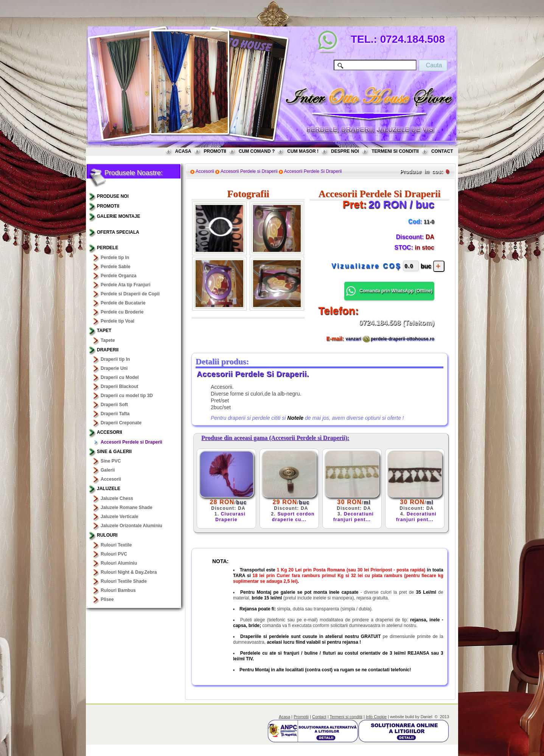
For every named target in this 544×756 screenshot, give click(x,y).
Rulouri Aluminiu (119, 563)
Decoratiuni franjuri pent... (354, 517)
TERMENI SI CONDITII (395, 151)
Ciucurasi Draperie (230, 517)
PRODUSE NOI (113, 196)
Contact (319, 717)
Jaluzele (109, 489)
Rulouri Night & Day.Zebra (129, 572)
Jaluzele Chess (117, 498)
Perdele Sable (116, 267)
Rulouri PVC (114, 554)
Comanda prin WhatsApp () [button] (389, 291)
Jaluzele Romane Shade (127, 508)
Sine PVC (111, 461)
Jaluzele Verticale (119, 517)
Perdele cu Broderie (122, 312)
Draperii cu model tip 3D (127, 396)
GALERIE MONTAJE (118, 216)
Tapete (108, 340)
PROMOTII (215, 151)
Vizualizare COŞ (366, 266)
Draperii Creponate (121, 423)
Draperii (108, 350)
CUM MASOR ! (303, 151)
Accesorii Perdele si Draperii (131, 442)
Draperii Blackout (119, 387)
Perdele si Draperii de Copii (130, 294)
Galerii (108, 470)
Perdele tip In (115, 258)
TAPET (104, 331)
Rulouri (107, 535)
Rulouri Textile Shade (124, 581)
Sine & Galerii (114, 452)
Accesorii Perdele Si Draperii (313, 171)
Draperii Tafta (115, 414)
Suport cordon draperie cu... (293, 517)
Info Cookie (376, 717)
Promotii (301, 717)
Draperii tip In (115, 359)
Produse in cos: (421, 171)
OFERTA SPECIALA (118, 232)
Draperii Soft (114, 405)
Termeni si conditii (346, 717)
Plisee (107, 599)
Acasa (284, 717)
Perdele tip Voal (117, 321)
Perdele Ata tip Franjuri (126, 285)
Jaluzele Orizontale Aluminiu (131, 526)
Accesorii (110, 432)
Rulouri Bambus (118, 590)
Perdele (108, 248)
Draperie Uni (114, 368)
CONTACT (442, 151)
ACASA (183, 151)
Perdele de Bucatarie (123, 303)
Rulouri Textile (116, 545)
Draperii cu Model (120, 377)
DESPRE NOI (345, 151)
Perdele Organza (119, 276)
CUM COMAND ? (257, 151)
